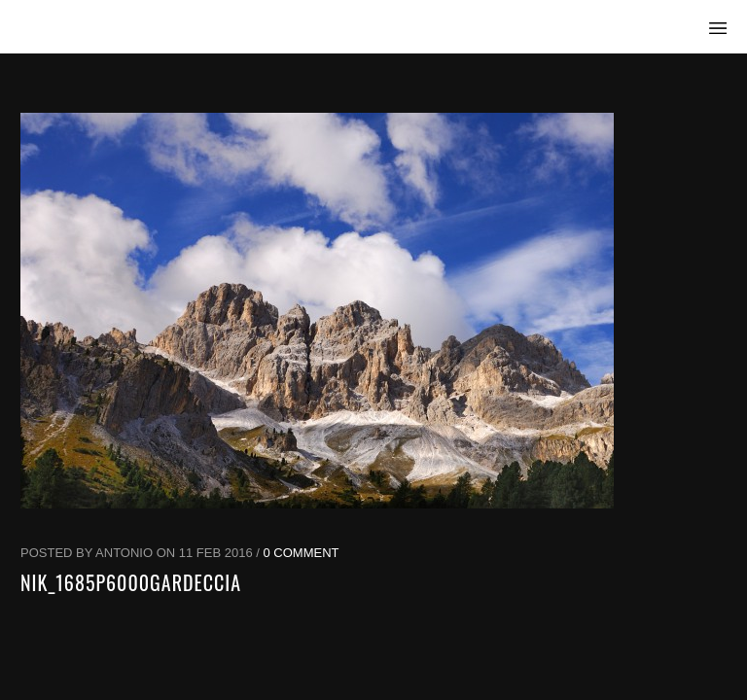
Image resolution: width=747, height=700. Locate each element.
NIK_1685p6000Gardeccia (131, 582)
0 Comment (302, 553)
